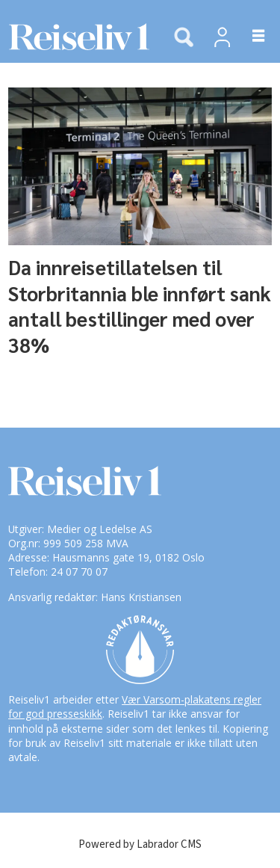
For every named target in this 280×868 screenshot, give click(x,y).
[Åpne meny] (250, 37)
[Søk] (184, 38)
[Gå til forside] (75, 37)
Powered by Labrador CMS (140, 844)
